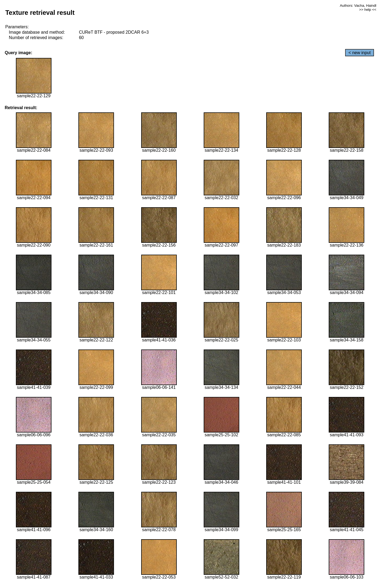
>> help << (368, 10)
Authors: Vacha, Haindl (358, 6)
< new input (359, 53)
